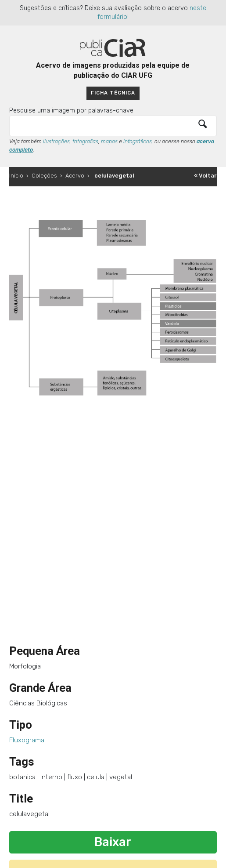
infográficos (138, 142)
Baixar (113, 842)
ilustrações (56, 142)
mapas (109, 142)
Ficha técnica (113, 93)
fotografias (85, 142)
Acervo (75, 176)
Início (16, 176)
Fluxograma (27, 740)
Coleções (44, 176)
